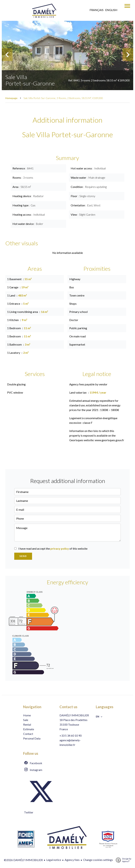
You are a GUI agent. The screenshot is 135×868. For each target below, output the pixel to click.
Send (23, 556)
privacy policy (60, 548)
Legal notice (54, 860)
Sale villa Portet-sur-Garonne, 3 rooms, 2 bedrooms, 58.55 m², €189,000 (63, 98)
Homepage (11, 98)
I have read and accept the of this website (53, 548)
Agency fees (72, 860)
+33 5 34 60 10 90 (71, 735)
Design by (123, 860)
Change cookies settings (98, 860)
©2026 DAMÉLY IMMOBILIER (23, 860)
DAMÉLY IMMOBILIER (74, 715)
